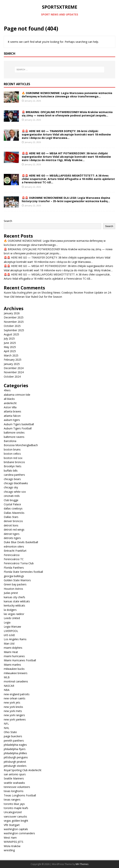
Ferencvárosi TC (14, 559)
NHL (7, 728)
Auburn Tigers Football (18, 428)
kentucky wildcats (14, 605)
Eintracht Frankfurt (15, 551)
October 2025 (12, 326)
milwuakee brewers (16, 673)
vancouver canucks (15, 816)
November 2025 (14, 322)
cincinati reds (12, 496)
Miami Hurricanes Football (20, 660)
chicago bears (12, 479)
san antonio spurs (15, 774)
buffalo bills (11, 471)
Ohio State (10, 732)
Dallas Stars (11, 517)
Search (8, 221)
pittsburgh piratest (15, 762)
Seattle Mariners (14, 778)
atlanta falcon (12, 416)
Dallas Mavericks (14, 513)
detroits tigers (12, 538)
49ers (7, 390)
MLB (7, 677)
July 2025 (9, 338)
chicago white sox (15, 492)
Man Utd (9, 644)
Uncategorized (13, 812)
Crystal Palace (12, 504)
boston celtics (12, 454)
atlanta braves (12, 411)
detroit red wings (14, 530)
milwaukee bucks (14, 669)
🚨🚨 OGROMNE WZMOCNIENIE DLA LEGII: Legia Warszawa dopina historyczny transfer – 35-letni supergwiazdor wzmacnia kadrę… (66, 199)
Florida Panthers (14, 568)
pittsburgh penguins (16, 757)
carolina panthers (14, 475)
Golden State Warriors (17, 580)
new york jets (12, 702)
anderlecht (10, 403)
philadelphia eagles (15, 745)
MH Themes (82, 864)
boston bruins (12, 449)
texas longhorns (14, 791)
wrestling (9, 850)
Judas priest (11, 593)
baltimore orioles (14, 432)
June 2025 (10, 343)
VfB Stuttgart (12, 825)
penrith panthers (14, 741)
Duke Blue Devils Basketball (21, 542)
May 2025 (10, 347)
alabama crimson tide (17, 395)
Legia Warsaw (12, 627)
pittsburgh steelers (15, 766)
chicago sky (11, 487)
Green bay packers (15, 584)
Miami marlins (12, 665)
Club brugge (11, 500)
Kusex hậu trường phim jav (20, 293)
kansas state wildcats (17, 601)
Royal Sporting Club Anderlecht (23, 770)
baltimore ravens (14, 437)
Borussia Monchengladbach (21, 445)
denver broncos (13, 521)
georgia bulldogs (14, 576)
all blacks (9, 399)
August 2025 (11, 334)
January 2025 (12, 364)
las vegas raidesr (14, 614)
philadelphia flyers (15, 749)
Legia (7, 622)
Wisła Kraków (12, 846)
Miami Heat (11, 652)
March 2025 (11, 355)
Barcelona (10, 441)
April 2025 (10, 351)
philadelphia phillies (15, 753)
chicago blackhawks (16, 483)
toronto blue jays (14, 804)
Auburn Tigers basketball (19, 424)
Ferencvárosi (12, 555)
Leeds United (12, 618)
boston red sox (13, 458)
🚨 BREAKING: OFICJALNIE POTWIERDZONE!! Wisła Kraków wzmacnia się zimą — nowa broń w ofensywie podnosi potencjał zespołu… (67, 114)
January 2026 (12, 313)
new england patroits (17, 694)
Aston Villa (10, 407)
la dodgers (10, 610)
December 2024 (14, 368)
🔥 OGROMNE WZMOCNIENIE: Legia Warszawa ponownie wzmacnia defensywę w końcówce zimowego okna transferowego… (67, 95)
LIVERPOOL (11, 631)
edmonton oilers (14, 546)
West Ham (10, 838)
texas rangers (12, 800)
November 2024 (14, 372)
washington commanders (19, 833)
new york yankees (15, 719)
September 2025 (14, 330)
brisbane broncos (14, 462)
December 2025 (14, 317)
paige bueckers (13, 736)
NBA (7, 690)
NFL (6, 724)
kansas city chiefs (14, 597)
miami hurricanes (14, 656)
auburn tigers (12, 420)
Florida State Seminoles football (23, 572)
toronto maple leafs (16, 808)
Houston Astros (13, 589)
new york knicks (13, 707)
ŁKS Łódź (9, 635)
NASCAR (9, 686)
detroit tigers (12, 534)
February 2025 (13, 360)
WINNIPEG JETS (14, 842)
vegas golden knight (16, 821)
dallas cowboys (13, 508)
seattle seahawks (14, 783)
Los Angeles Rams (15, 639)
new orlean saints (15, 698)
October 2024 (12, 377)
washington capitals (16, 829)
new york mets (13, 711)
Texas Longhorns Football (20, 795)
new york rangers (14, 715)
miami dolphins (13, 648)
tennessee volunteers (17, 787)
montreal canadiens (16, 681)
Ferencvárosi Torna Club (19, 563)
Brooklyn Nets (13, 466)
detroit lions (11, 525)
